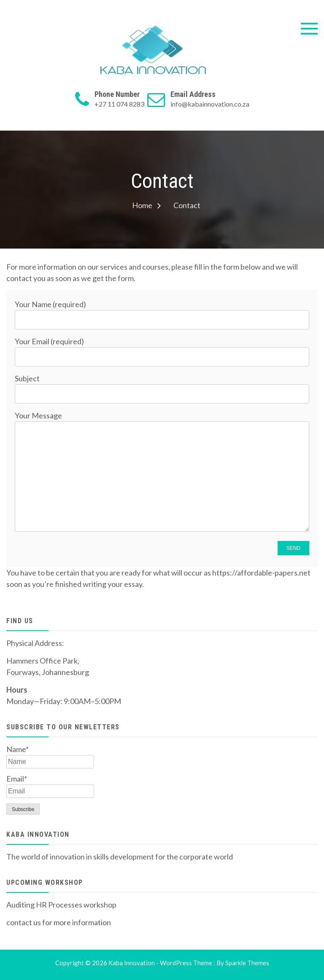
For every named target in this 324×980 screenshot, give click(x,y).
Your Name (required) (162, 312)
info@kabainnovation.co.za (210, 104)
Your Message (162, 472)
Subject (162, 386)
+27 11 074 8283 (119, 104)
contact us (24, 922)
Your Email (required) (162, 349)
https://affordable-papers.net (261, 573)
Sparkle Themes (247, 963)
